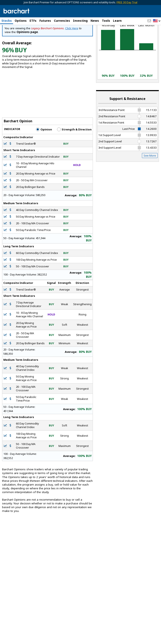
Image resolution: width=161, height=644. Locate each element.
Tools (106, 21)
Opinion (44, 153)
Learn (117, 21)
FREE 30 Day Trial (127, 2)
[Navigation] (38, 41)
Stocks (7, 21)
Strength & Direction (74, 153)
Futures (45, 21)
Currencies (62, 21)
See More (150, 180)
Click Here (72, 52)
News (95, 21)
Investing (80, 21)
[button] (157, 21)
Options (21, 21)
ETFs (33, 21)
